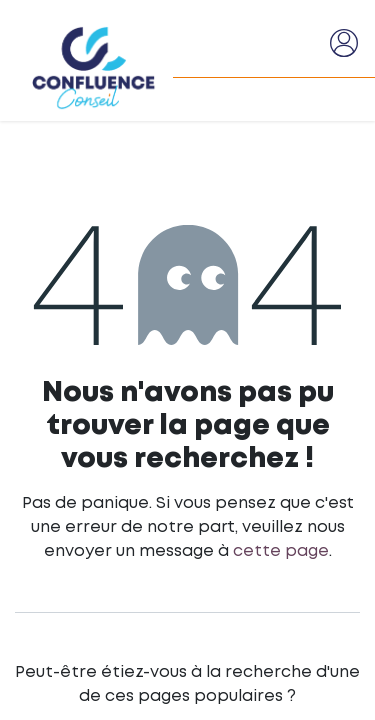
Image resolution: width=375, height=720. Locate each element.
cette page (281, 551)
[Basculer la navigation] (306, 43)
